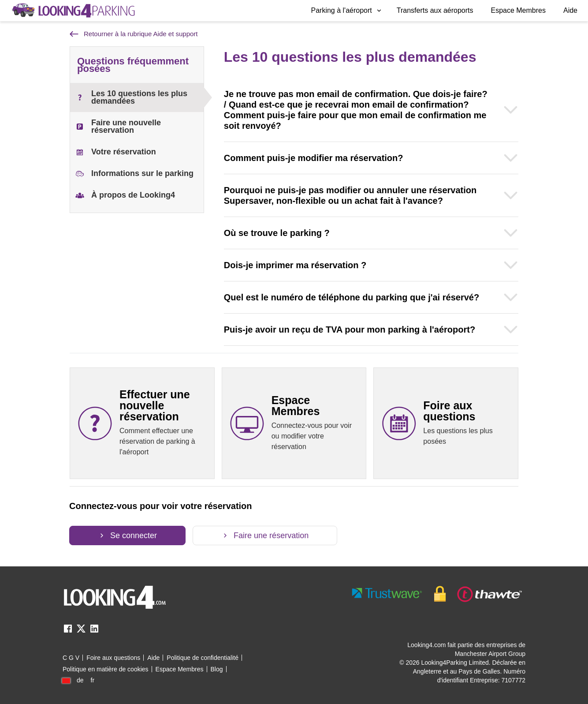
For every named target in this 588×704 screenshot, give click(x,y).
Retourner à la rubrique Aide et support (134, 34)
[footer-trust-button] (437, 594)
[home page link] (73, 11)
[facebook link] (68, 631)
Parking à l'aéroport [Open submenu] (347, 10)
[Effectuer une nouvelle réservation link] (142, 423)
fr (93, 680)
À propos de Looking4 (125, 195)
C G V (71, 658)
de (80, 680)
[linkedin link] (94, 631)
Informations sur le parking (134, 174)
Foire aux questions (113, 658)
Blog (217, 669)
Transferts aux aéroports (435, 10)
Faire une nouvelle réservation (118, 126)
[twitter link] (81, 631)
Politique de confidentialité (203, 658)
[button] (347, 11)
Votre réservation (116, 152)
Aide (570, 10)
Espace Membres (518, 10)
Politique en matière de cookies (106, 669)
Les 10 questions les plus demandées (131, 97)
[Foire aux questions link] (446, 423)
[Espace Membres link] (294, 423)
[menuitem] (347, 11)
